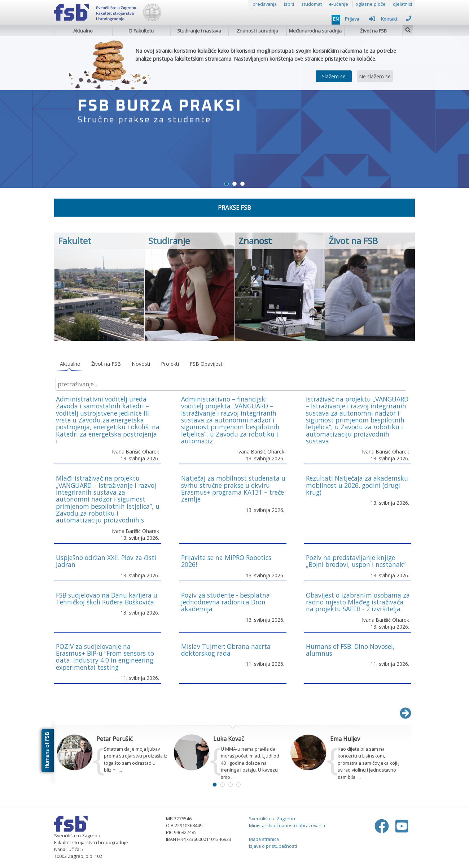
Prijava (360, 19)
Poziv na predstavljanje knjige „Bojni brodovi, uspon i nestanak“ (356, 561)
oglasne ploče (371, 4)
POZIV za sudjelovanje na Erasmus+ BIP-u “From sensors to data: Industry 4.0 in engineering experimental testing (105, 657)
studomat (312, 4)
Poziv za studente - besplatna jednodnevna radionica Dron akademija (225, 602)
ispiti (289, 4)
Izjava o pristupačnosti (273, 846)
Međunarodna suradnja (315, 31)
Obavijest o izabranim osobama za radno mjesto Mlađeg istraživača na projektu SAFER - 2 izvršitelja (358, 602)
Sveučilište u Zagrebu (272, 819)
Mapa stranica (264, 839)
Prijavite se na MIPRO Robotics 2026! (226, 561)
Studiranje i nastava (199, 31)
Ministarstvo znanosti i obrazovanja (287, 825)
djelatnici (402, 4)
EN (336, 19)
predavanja (265, 4)
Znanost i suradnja (257, 31)
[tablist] (233, 364)
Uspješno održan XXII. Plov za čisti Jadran (106, 561)
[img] (408, 29)
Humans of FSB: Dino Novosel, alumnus (350, 650)
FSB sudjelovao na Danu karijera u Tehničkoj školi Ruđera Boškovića (107, 598)
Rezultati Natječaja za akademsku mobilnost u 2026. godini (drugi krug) (357, 485)
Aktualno (83, 31)
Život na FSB (373, 31)
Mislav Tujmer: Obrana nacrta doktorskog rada (226, 650)
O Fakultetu (141, 31)
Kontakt (396, 19)
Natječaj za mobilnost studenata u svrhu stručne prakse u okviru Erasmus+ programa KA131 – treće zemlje (233, 489)
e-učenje (339, 4)
